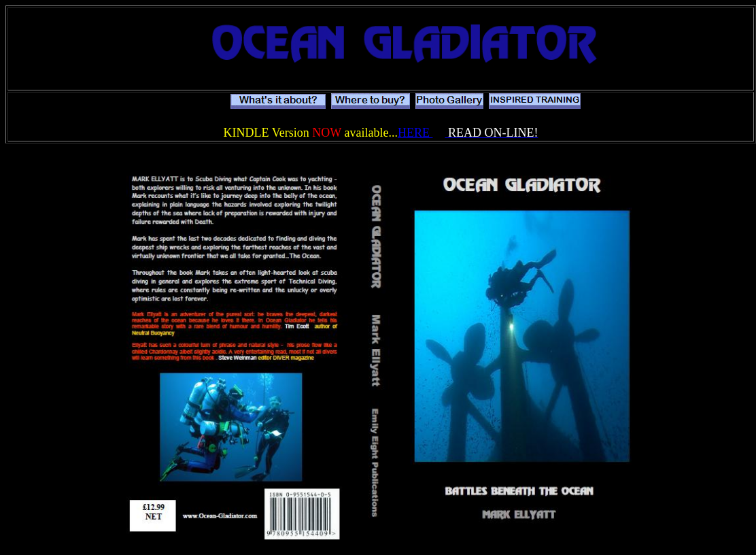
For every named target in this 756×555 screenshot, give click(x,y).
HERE (415, 133)
